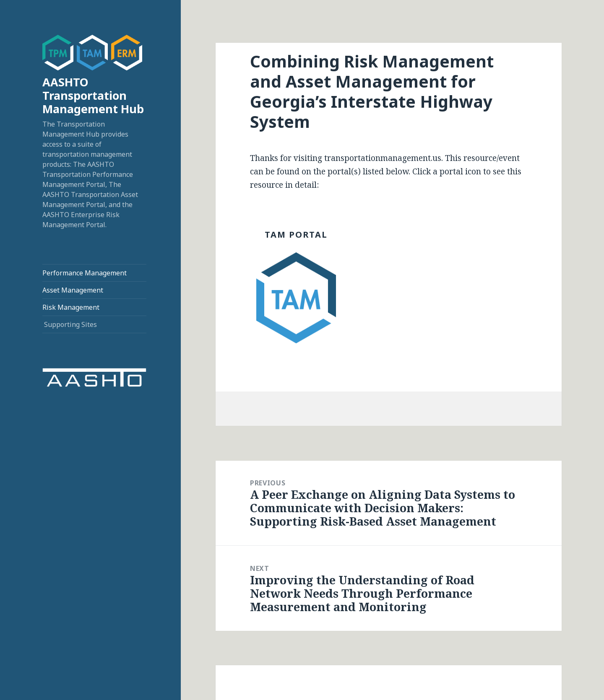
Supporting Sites (70, 324)
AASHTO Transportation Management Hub (93, 95)
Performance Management (85, 273)
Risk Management (71, 307)
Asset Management (73, 290)
